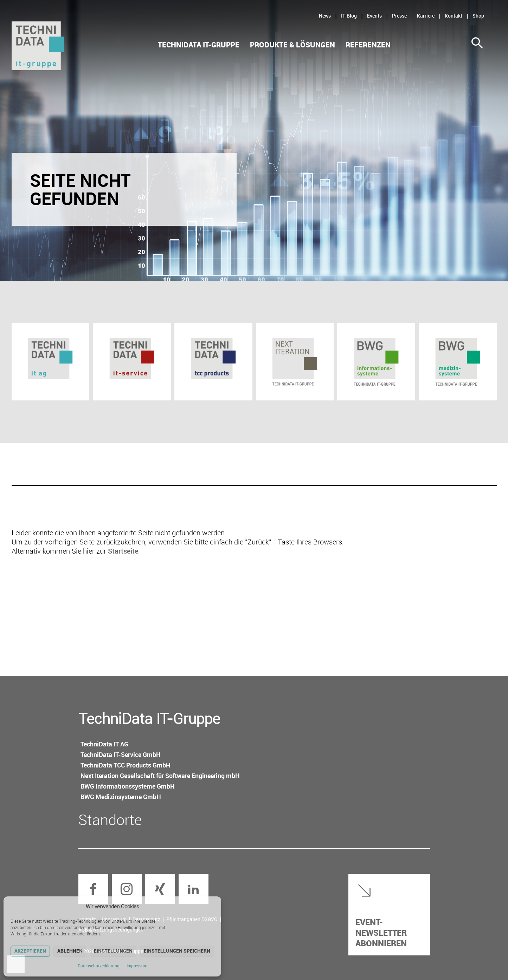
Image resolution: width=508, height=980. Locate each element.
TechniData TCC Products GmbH (126, 765)
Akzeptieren (30, 951)
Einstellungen (113, 951)
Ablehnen (70, 951)
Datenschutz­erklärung (99, 966)
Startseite (123, 551)
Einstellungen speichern (177, 951)
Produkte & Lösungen (292, 45)
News (325, 16)
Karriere (426, 16)
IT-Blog (349, 16)
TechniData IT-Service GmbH (121, 754)
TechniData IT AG (104, 744)
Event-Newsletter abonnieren (381, 932)
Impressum (137, 966)
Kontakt (454, 16)
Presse (399, 16)
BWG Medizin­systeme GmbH (121, 797)
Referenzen (368, 45)
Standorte (110, 819)
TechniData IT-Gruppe (199, 45)
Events (374, 16)
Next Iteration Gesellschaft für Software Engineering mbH (160, 776)
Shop (478, 16)
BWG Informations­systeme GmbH (128, 786)
